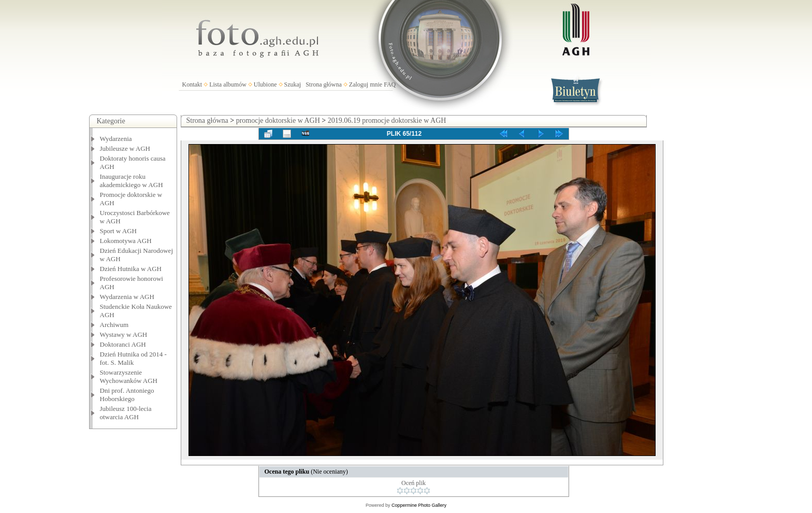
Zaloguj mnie (366, 84)
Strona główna (324, 84)
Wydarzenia (116, 139)
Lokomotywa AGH (126, 241)
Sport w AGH (119, 231)
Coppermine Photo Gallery (419, 505)
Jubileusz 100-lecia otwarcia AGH (126, 413)
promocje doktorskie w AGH (278, 120)
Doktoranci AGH (123, 344)
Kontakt (192, 84)
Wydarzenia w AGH (127, 297)
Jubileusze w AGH (125, 148)
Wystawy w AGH (124, 334)
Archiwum (114, 325)
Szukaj (293, 84)
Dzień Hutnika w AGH (131, 269)
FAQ (390, 84)
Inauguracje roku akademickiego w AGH (132, 181)
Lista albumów (228, 84)
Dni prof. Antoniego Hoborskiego (127, 395)
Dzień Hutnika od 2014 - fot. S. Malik (133, 358)
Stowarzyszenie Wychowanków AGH (129, 376)
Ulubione (265, 84)
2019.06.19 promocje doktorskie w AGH (387, 120)
